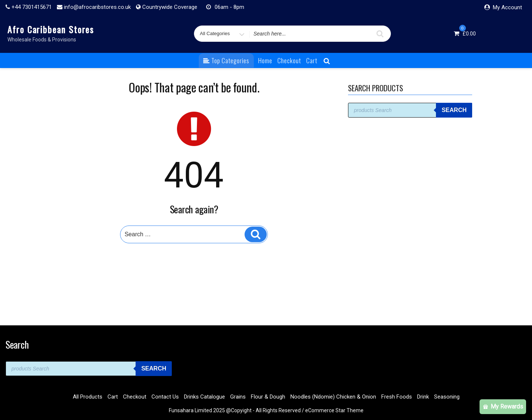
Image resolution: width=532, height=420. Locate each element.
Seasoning (447, 397)
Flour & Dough (268, 397)
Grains (238, 397)
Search (454, 110)
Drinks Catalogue (204, 397)
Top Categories (226, 60)
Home (265, 60)
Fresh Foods (397, 397)
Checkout (289, 60)
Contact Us (165, 397)
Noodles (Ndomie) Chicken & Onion (333, 397)
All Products (88, 397)
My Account (507, 7)
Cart (312, 60)
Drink (423, 397)
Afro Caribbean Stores (51, 29)
